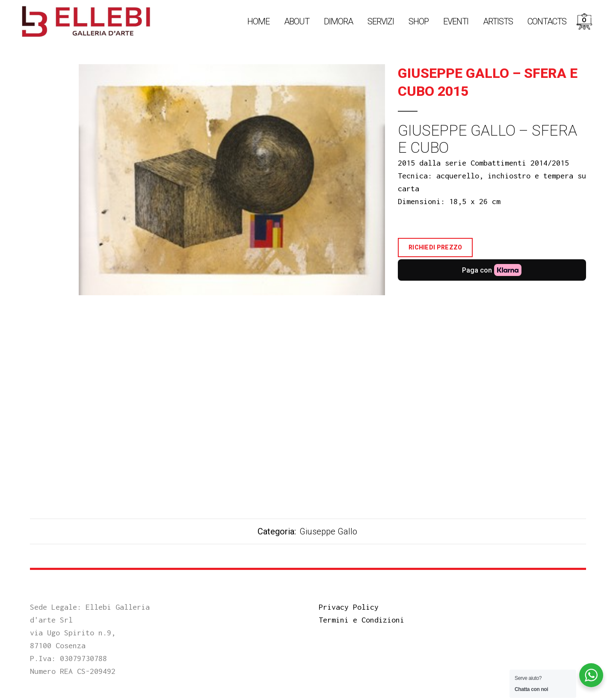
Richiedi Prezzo (435, 247)
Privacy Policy (349, 607)
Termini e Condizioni (361, 620)
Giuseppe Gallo (328, 531)
